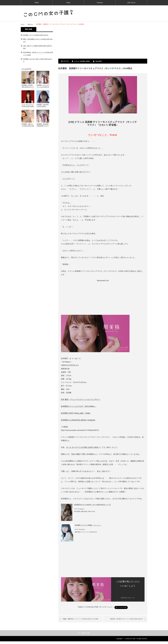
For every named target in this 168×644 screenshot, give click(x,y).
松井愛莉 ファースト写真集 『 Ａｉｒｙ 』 (88, 525)
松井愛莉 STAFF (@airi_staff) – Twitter (76, 413)
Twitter (68, 3)
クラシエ (77, 61)
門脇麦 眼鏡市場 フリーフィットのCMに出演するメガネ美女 (82, 620)
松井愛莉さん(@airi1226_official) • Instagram (78, 420)
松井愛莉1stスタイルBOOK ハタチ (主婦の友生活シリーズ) (92, 505)
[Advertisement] (103, 42)
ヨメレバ (82, 509)
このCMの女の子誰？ (130, 641)
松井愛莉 (83, 61)
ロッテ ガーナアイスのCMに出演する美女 (82, 447)
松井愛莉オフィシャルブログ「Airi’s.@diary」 (79, 406)
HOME (37, 3)
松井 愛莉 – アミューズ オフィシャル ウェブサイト (81, 399)
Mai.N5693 (99, 61)
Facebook (100, 3)
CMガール (31, 24)
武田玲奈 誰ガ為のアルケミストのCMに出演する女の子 (123, 619)
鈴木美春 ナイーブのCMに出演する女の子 (36, 35)
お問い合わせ (131, 3)
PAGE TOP (84, 636)
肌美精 (88, 61)
